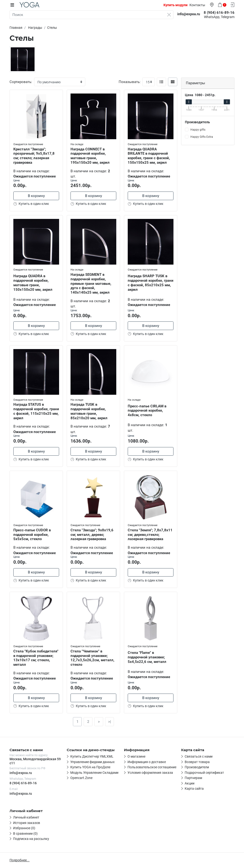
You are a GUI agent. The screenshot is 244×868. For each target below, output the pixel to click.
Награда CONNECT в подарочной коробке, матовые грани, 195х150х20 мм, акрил (90, 156)
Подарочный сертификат (204, 773)
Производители (197, 767)
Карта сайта (194, 789)
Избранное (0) (24, 828)
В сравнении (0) (25, 833)
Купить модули (175, 5)
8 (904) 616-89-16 (23, 783)
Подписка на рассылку (31, 839)
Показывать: (130, 82)
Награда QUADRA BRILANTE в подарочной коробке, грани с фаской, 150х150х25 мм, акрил (149, 156)
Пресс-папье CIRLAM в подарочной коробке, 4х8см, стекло (147, 411)
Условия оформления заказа (150, 773)
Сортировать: (21, 82)
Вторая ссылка (82, 762)
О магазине (136, 757)
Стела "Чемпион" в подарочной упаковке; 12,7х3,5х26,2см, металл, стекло (92, 658)
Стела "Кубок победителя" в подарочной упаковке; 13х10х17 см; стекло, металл (36, 658)
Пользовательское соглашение (152, 767)
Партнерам (193, 778)
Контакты (197, 5)
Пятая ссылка (81, 778)
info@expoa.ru (21, 773)
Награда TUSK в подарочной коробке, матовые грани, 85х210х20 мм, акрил (89, 411)
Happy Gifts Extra (202, 137)
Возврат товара (197, 762)
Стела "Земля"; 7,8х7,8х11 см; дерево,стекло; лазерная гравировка (150, 535)
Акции (190, 783)
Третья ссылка (82, 767)
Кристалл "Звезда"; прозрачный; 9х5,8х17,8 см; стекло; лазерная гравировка (34, 156)
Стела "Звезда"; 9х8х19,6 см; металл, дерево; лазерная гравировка (92, 535)
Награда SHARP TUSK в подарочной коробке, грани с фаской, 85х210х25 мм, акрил (151, 283)
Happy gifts (198, 130)
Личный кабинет (26, 817)
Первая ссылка (82, 757)
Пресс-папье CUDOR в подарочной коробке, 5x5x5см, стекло (32, 535)
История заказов (27, 823)
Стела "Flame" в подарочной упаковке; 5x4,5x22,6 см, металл (147, 657)
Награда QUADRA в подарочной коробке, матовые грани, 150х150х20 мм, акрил (33, 283)
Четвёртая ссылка (85, 773)
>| (110, 722)
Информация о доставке (147, 762)
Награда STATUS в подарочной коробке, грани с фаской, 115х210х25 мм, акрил (36, 411)
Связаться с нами (199, 757)
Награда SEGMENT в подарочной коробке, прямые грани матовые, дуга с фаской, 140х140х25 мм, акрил (91, 284)
